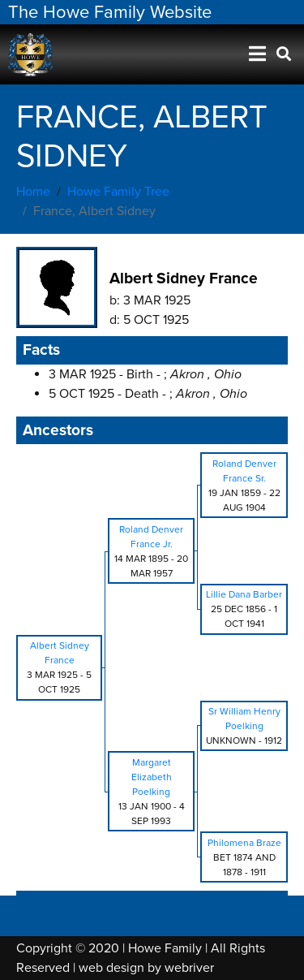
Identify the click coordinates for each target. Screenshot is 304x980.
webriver (189, 968)
